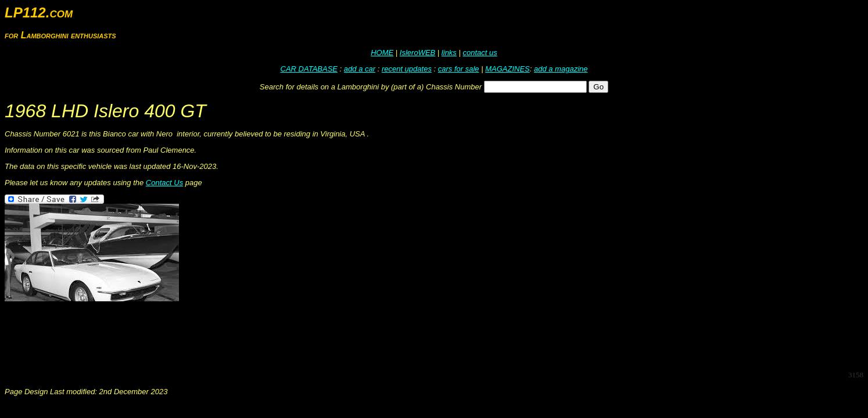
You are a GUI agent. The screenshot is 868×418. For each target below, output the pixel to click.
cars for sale (459, 69)
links (449, 53)
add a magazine (561, 69)
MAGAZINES (507, 69)
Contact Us (164, 183)
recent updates (407, 69)
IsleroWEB (417, 53)
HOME (382, 53)
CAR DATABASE (309, 69)
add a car (360, 69)
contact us (480, 53)
